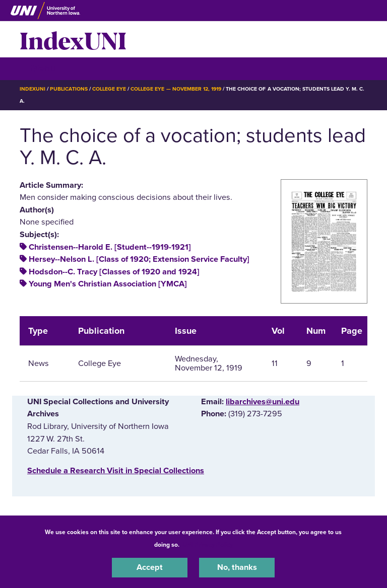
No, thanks (237, 567)
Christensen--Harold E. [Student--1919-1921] (110, 247)
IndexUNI (73, 39)
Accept (150, 567)
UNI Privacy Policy (208, 545)
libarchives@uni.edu (263, 402)
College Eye (109, 89)
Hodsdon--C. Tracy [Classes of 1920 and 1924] (114, 272)
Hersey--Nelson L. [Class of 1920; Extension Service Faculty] (139, 259)
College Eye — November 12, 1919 (176, 89)
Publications (69, 89)
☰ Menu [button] (38, 68)
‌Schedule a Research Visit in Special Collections (116, 471)
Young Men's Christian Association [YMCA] (108, 284)
